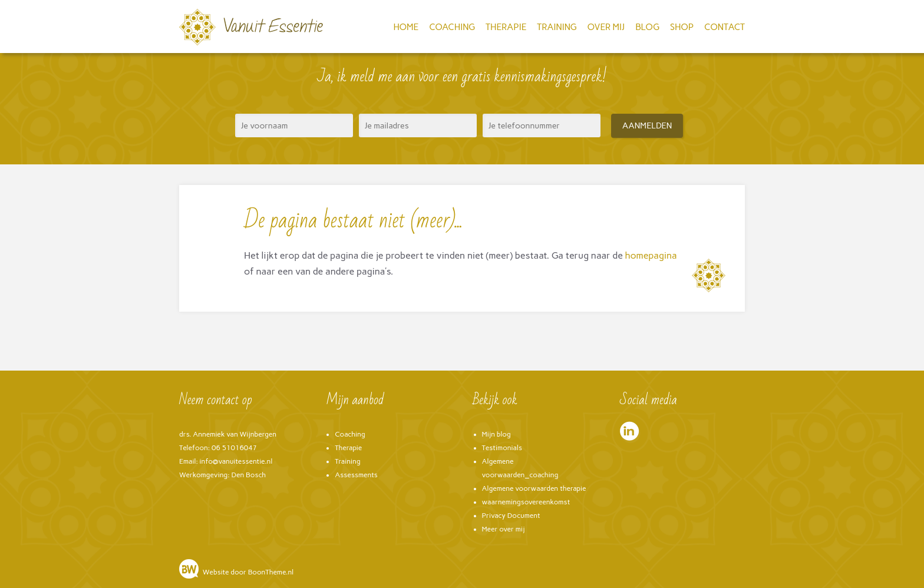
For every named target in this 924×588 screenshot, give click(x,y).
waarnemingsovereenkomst (526, 502)
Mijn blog (496, 434)
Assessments (356, 475)
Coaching (452, 27)
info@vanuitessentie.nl (236, 461)
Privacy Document (511, 516)
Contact (725, 27)
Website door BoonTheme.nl (248, 572)
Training (557, 27)
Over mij (606, 27)
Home (406, 27)
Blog (647, 27)
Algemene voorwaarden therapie (534, 488)
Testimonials (502, 448)
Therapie (506, 27)
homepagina (651, 255)
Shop (682, 27)
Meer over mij (504, 529)
